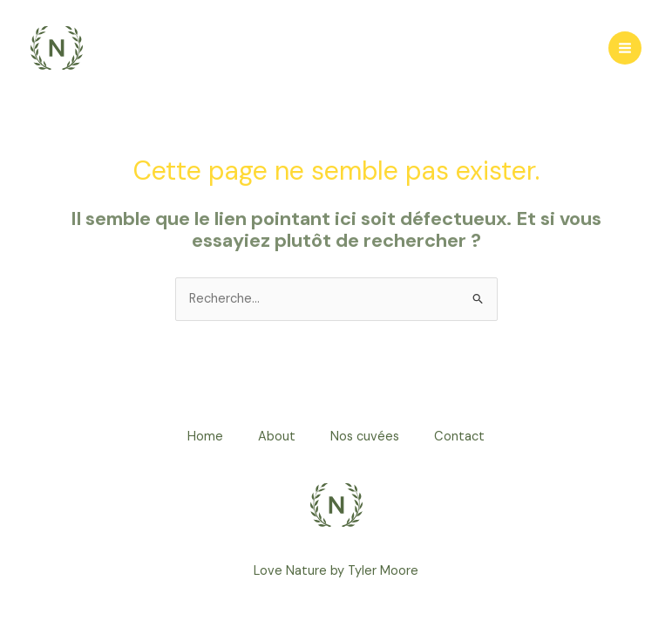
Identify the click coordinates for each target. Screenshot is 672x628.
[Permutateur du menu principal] (625, 48)
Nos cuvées (365, 437)
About (277, 437)
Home (205, 437)
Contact (459, 437)
